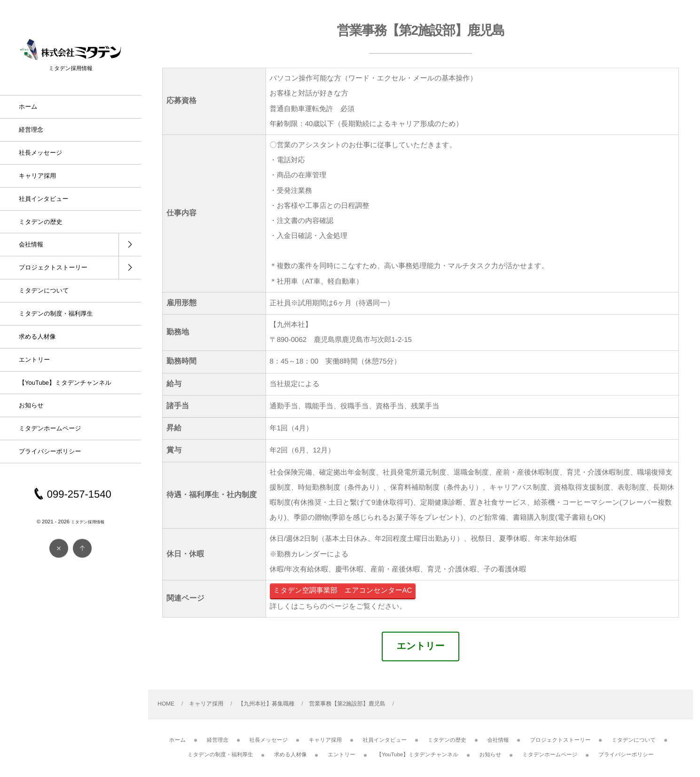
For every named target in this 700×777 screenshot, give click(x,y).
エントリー (421, 646)
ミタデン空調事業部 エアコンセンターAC (342, 591)
